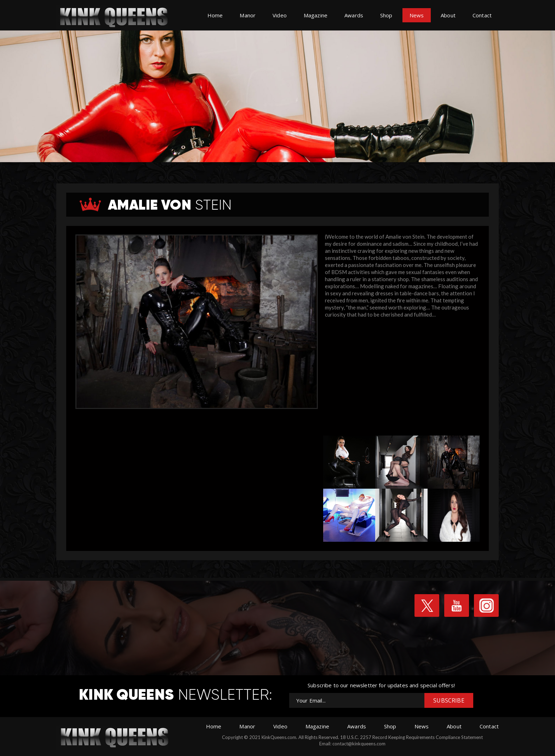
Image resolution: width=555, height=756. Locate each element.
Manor (248, 15)
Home (215, 15)
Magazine (316, 15)
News (417, 15)
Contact (482, 15)
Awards (354, 15)
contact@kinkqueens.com (359, 744)
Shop (386, 15)
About (448, 15)
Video (280, 15)
